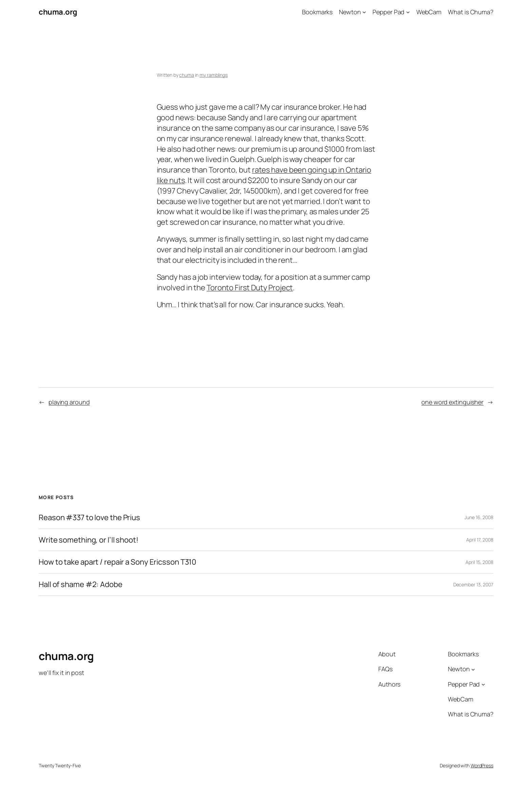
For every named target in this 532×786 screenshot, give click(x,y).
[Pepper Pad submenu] (408, 12)
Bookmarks (317, 12)
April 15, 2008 (479, 562)
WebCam (429, 12)
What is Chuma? (471, 12)
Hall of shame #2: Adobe (81, 584)
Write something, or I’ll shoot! (89, 540)
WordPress (482, 765)
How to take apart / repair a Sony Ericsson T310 (117, 562)
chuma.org (58, 12)
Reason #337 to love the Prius (89, 518)
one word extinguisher (452, 402)
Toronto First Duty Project (250, 288)
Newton (350, 12)
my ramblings (214, 75)
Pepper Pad (388, 12)
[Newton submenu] (364, 12)
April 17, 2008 (480, 540)
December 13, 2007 (473, 584)
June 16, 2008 (479, 517)
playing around (69, 402)
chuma (187, 75)
